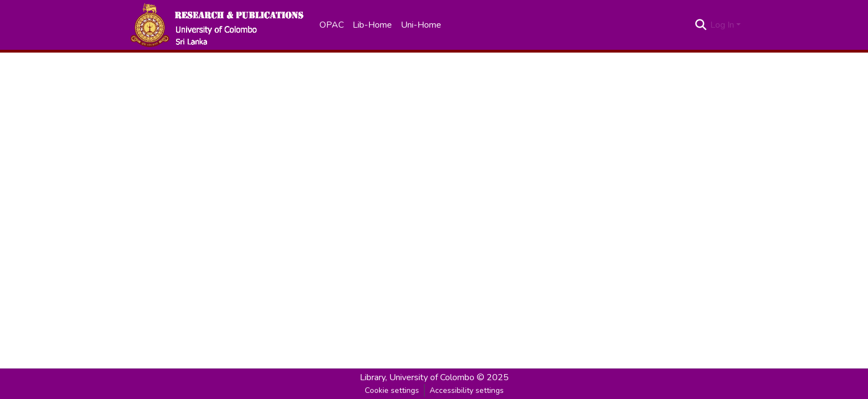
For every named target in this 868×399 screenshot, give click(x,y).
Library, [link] (373, 377)
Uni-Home (421, 25)
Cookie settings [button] (392, 390)
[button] (216, 25)
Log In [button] (723, 25)
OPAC (332, 25)
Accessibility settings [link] (467, 390)
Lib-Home (372, 25)
